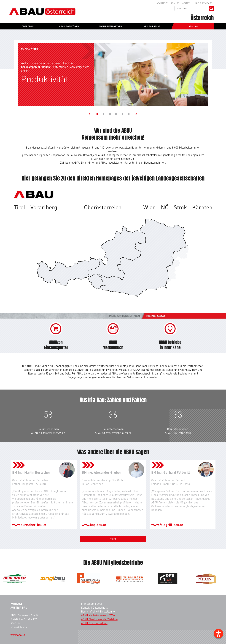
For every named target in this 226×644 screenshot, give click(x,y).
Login (100, 604)
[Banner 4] (116, 114)
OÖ (175, 3)
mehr (113, 539)
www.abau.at (18, 635)
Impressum (88, 604)
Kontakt (86, 607)
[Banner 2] (104, 114)
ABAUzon (193, 26)
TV (186, 3)
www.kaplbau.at (94, 525)
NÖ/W (162, 3)
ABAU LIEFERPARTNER (110, 26)
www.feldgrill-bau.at (167, 525)
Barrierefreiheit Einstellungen (99, 611)
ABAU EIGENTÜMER (69, 26)
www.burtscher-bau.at (29, 525)
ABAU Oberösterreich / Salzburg (100, 619)
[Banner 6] (129, 114)
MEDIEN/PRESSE (152, 26)
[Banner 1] (97, 114)
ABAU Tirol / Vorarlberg (95, 623)
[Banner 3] (110, 114)
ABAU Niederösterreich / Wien (99, 615)
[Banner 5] (122, 114)
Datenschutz (100, 607)
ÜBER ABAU (28, 26)
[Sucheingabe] (192, 8)
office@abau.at (19, 627)
